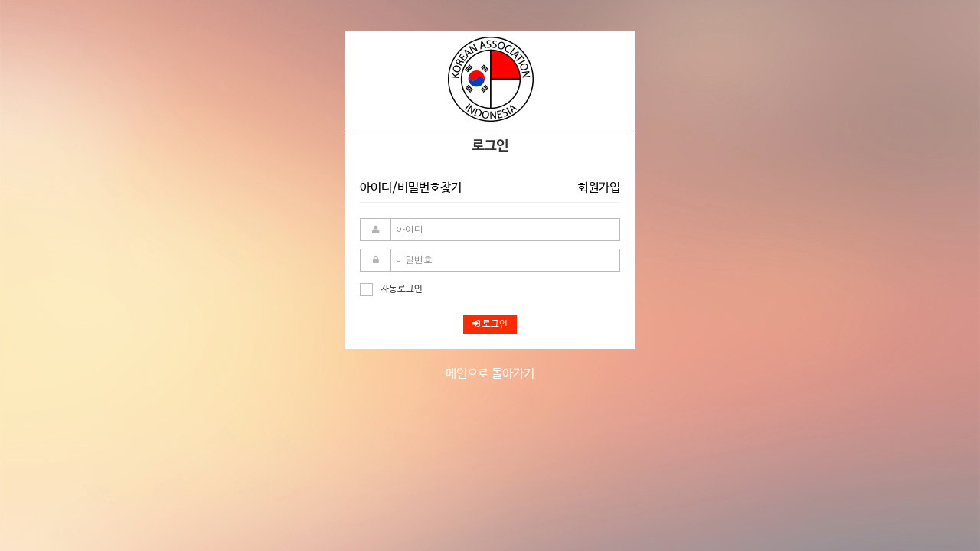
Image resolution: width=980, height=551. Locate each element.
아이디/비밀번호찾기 (411, 188)
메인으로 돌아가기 (490, 374)
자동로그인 (391, 289)
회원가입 (599, 188)
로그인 (490, 324)
